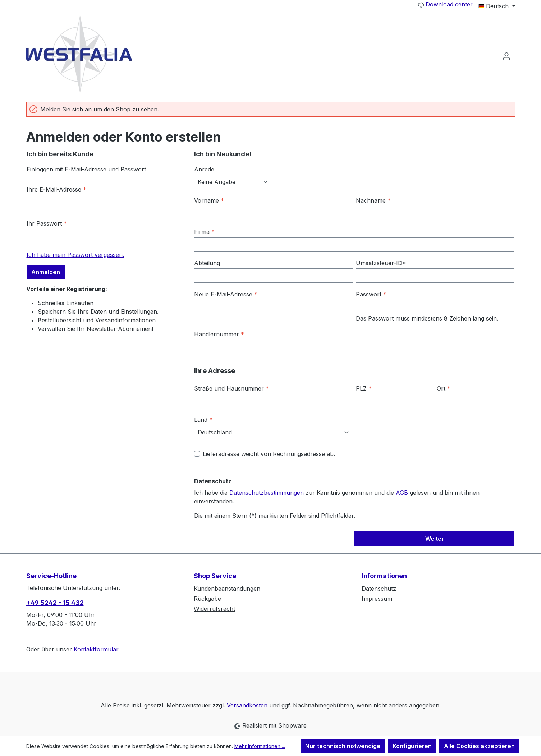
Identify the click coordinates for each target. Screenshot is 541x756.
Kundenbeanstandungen (227, 589)
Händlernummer (219, 334)
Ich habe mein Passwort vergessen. (75, 255)
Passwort (371, 294)
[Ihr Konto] (506, 56)
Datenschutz (379, 589)
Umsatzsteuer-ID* (381, 263)
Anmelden (46, 272)
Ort (444, 388)
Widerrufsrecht (214, 609)
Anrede (204, 169)
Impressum (377, 599)
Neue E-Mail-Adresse (226, 294)
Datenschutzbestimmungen (267, 493)
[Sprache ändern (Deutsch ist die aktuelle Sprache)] (497, 6)
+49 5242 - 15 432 (55, 603)
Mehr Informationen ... (260, 746)
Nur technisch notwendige (343, 746)
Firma (204, 232)
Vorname (209, 200)
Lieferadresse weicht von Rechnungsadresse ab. (269, 454)
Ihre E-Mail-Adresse (56, 189)
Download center (446, 4)
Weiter (435, 539)
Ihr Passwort (47, 223)
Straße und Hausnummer (231, 388)
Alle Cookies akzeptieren (479, 746)
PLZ (364, 388)
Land (203, 420)
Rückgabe (207, 599)
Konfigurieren (412, 746)
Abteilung (207, 263)
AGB (402, 493)
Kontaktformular (96, 649)
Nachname (373, 200)
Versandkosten (247, 705)
